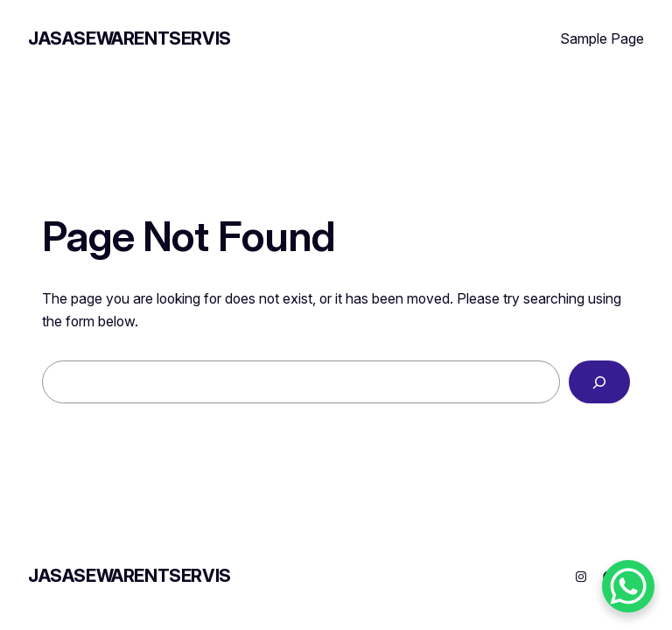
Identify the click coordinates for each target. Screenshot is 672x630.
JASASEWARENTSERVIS (129, 38)
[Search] (599, 382)
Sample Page (602, 38)
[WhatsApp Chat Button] (628, 586)
